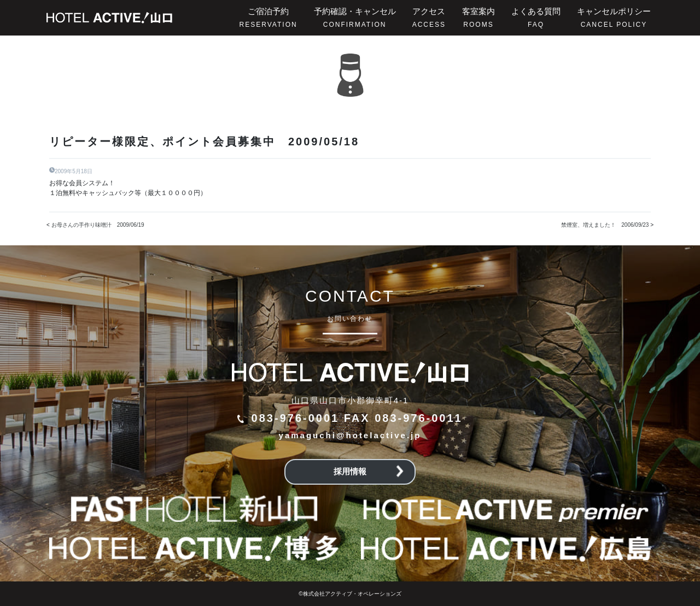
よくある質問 (536, 17)
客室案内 (479, 17)
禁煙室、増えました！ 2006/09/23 (605, 225)
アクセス (429, 17)
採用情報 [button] (369, 471)
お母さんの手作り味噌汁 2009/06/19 (98, 225)
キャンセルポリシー (614, 17)
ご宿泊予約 (269, 17)
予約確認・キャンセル (355, 17)
